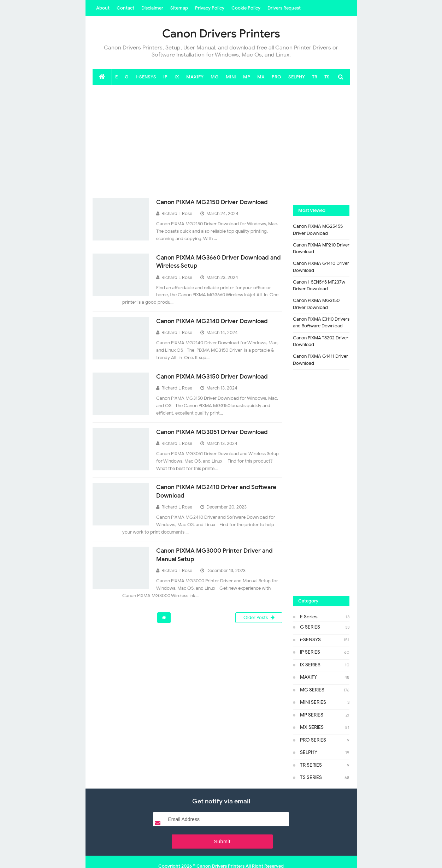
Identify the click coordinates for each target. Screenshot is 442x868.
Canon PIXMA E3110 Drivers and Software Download (321, 323)
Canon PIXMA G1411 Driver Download (320, 360)
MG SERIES (312, 690)
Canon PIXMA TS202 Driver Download (321, 341)
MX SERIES (312, 727)
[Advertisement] (221, 142)
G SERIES (310, 627)
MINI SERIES (313, 702)
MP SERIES (312, 715)
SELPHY (309, 752)
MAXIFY (308, 677)
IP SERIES (310, 652)
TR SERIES (311, 765)
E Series (309, 617)
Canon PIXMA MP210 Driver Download (321, 248)
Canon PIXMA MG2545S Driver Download (318, 230)
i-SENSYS (310, 640)
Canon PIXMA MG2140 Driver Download (215, 321)
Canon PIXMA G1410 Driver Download (321, 267)
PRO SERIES (313, 740)
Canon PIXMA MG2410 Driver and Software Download (206, 491)
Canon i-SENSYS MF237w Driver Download (319, 286)
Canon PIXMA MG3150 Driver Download (215, 376)
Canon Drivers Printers (220, 849)
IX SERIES (310, 665)
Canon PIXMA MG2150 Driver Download (215, 202)
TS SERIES (311, 777)
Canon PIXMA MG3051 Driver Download (215, 432)
